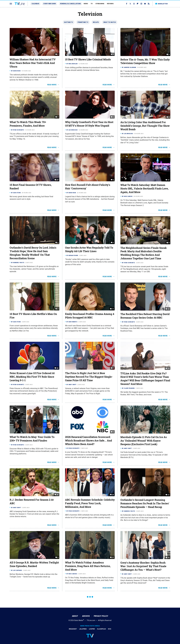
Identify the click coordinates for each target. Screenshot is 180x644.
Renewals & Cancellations (70, 4)
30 (169, 558)
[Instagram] (141, 4)
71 (113, 309)
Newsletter (162, 4)
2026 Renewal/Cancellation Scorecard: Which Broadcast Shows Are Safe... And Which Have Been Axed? (89, 441)
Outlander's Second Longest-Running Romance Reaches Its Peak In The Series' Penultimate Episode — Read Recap (145, 503)
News (86, 4)
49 (169, 309)
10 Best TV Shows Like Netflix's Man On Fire (33, 316)
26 (169, 180)
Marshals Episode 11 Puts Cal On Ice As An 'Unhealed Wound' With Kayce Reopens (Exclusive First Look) (144, 441)
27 (58, 180)
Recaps (96, 22)
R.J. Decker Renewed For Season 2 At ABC (32, 502)
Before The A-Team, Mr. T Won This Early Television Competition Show (145, 61)
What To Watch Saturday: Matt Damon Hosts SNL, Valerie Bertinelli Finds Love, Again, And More (144, 189)
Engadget (73, 629)
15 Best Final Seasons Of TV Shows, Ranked (31, 187)
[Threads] (134, 4)
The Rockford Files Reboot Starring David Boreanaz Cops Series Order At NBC (145, 316)
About (75, 616)
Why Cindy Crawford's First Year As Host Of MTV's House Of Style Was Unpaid (89, 124)
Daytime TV (69, 22)
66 (58, 495)
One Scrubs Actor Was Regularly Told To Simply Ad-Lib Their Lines (89, 249)
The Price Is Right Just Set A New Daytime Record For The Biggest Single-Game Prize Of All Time (89, 377)
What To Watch (110, 22)
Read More (52, 85)
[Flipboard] (138, 4)
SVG (110, 629)
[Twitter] (130, 4)
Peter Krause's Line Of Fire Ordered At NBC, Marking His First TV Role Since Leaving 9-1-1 (32, 377)
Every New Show (50, 4)
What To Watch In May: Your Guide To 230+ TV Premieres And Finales (32, 439)
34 (169, 368)
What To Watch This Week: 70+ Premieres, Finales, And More (28, 124)
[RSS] (149, 4)
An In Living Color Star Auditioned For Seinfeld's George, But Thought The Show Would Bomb (145, 126)
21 (169, 495)
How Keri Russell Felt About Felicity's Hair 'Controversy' (88, 187)
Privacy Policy (101, 616)
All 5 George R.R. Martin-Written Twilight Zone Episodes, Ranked (34, 564)
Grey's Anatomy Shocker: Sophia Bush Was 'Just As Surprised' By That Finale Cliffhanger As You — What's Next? (143, 566)
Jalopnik (83, 629)
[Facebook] (127, 4)
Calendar (35, 4)
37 (113, 557)
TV (92, 4)
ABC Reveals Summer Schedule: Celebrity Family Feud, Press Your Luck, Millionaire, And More (90, 503)
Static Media (79, 620)
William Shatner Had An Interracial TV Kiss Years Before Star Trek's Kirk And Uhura (33, 63)
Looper (92, 629)
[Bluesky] (145, 4)
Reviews (110, 4)
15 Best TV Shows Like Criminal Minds (88, 59)
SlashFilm (101, 629)
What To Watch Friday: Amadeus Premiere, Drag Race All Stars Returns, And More (88, 566)
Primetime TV (83, 22)
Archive (86, 616)
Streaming (100, 4)
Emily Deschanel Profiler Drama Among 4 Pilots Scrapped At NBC (90, 316)
